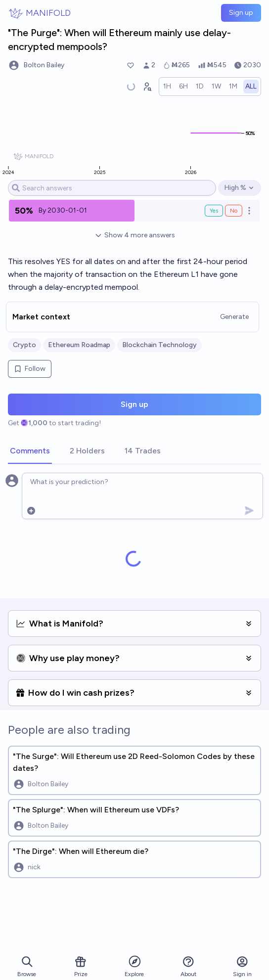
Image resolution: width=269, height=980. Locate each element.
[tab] (30, 451)
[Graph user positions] (147, 87)
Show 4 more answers (135, 235)
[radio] (167, 87)
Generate (234, 317)
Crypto (24, 345)
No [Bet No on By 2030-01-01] (234, 211)
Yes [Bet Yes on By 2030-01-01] (214, 211)
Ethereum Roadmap (79, 345)
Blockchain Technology (159, 345)
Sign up (241, 13)
